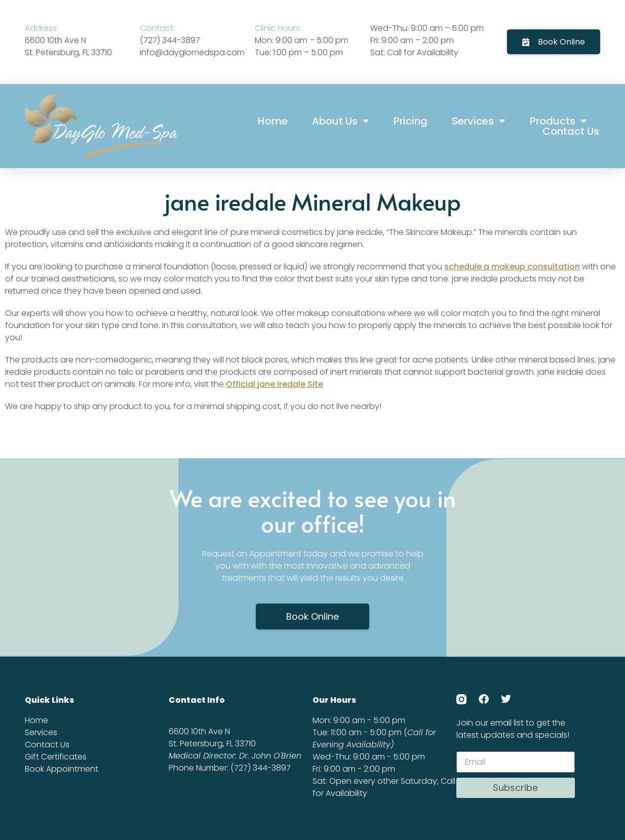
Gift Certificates (56, 757)
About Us (341, 121)
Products (558, 121)
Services (479, 121)
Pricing (411, 121)
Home (273, 121)
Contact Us (571, 131)
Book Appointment (62, 769)
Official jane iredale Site (275, 384)
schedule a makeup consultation (512, 267)
